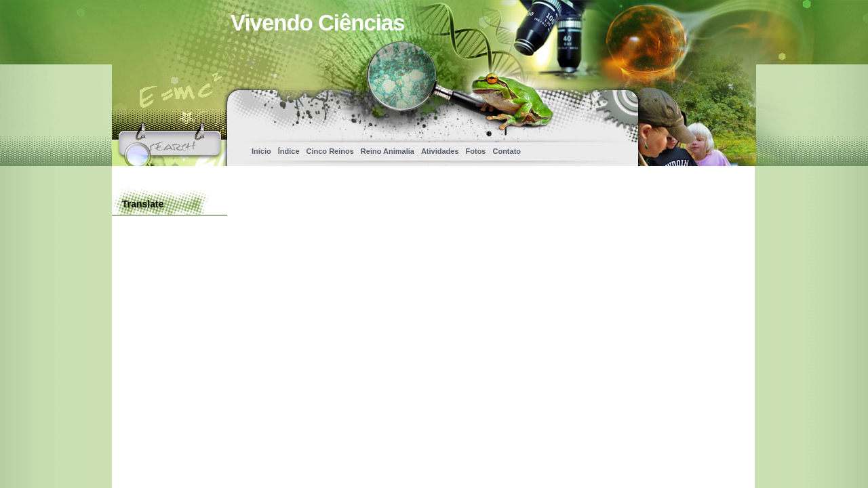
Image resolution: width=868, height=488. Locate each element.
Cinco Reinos (330, 151)
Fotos (476, 151)
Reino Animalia (388, 151)
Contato (507, 151)
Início (261, 151)
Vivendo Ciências (318, 23)
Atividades (440, 151)
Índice (289, 151)
